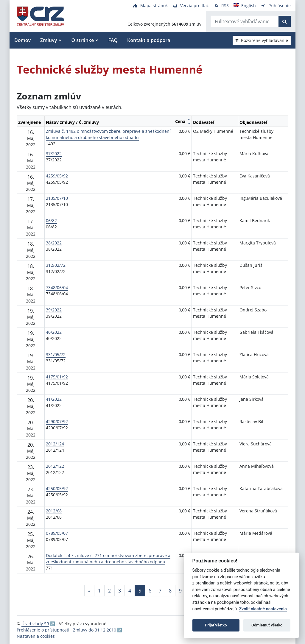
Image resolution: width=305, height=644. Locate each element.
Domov (22, 40)
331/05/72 (56, 354)
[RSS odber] (221, 6)
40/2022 (54, 332)
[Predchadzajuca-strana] (89, 591)
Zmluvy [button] (49, 40)
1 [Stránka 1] (99, 591)
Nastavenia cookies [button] (36, 636)
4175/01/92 (57, 377)
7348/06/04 (57, 287)
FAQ (113, 40)
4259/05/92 (57, 176)
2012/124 (55, 444)
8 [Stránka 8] (170, 591)
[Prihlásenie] (276, 6)
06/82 (51, 220)
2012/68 (54, 511)
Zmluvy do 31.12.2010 (95, 630)
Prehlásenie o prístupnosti (43, 630)
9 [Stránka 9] (180, 591)
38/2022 (54, 243)
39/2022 (54, 310)
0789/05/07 (57, 533)
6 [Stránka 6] (150, 591)
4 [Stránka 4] (130, 591)
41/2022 (54, 399)
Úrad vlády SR (35, 624)
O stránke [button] (83, 40)
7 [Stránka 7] (160, 591)
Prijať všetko (216, 625)
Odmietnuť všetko (267, 625)
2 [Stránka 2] (109, 591)
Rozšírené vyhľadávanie (262, 40)
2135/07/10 (57, 198)
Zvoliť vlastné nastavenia (263, 609)
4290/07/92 (57, 421)
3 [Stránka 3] (120, 591)
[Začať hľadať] (285, 21)
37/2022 (54, 153)
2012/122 (55, 466)
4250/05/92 (57, 488)
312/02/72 (56, 265)
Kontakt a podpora (149, 40)
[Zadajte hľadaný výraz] (245, 21)
